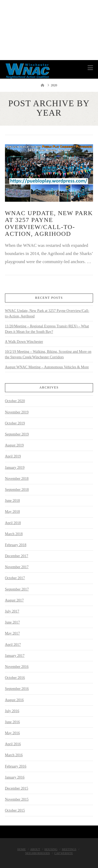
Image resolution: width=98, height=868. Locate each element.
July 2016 (12, 711)
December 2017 (17, 556)
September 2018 (17, 490)
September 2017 (17, 589)
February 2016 (16, 766)
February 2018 (16, 545)
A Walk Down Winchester (24, 342)
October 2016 (15, 678)
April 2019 (13, 456)
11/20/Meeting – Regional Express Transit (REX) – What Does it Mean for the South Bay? (47, 329)
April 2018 (13, 523)
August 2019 (14, 445)
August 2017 (14, 600)
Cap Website (64, 853)
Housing (51, 849)
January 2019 (15, 468)
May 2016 (12, 733)
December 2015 (17, 788)
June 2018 (12, 501)
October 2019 (15, 423)
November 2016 (17, 667)
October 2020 (15, 401)
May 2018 (12, 512)
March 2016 (14, 755)
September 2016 (17, 689)
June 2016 (12, 722)
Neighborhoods (38, 853)
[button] (90, 68)
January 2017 (15, 656)
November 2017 (17, 567)
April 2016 (13, 744)
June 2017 (12, 622)
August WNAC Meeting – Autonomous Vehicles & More (47, 367)
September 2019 (17, 434)
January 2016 (15, 777)
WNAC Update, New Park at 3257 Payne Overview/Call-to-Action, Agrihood (49, 223)
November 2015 (17, 799)
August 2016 (14, 700)
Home (21, 849)
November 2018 (17, 479)
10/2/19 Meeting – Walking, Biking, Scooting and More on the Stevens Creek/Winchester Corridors (48, 354)
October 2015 (15, 810)
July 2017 (12, 611)
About (35, 849)
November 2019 (17, 412)
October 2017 (15, 578)
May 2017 (12, 633)
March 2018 (14, 534)
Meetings (69, 849)
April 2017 (13, 645)
